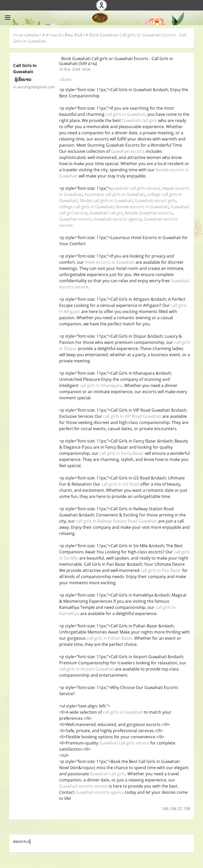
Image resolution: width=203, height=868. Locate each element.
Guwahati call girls (140, 120)
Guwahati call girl (106, 213)
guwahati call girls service (135, 188)
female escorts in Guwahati (142, 207)
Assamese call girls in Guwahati (115, 194)
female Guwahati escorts (149, 213)
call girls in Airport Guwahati (87, 669)
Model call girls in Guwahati (106, 201)
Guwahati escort (75, 219)
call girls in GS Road (120, 484)
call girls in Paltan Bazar (109, 638)
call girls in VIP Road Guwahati (132, 416)
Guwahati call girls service (124, 743)
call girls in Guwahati (125, 114)
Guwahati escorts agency (117, 219)
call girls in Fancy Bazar (122, 453)
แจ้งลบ (65, 79)
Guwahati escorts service (83, 786)
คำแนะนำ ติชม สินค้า (65, 35)
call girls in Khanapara (101, 385)
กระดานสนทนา (27, 35)
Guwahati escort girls (155, 201)
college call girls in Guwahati (86, 207)
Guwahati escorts (128, 151)
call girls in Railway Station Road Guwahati (117, 521)
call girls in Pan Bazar (161, 570)
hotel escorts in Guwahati (110, 262)
